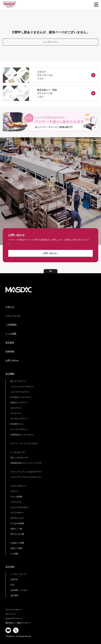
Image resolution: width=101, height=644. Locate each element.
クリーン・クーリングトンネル (24, 443)
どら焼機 (14, 554)
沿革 (12, 585)
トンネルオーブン (18, 452)
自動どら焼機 (16, 548)
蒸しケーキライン (18, 381)
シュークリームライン (20, 392)
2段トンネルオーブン (20, 458)
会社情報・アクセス (19, 590)
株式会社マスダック (19, 290)
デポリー (14, 491)
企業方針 (14, 579)
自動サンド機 (16, 529)
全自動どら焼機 (17, 543)
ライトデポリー (17, 513)
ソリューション (13, 316)
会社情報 (10, 567)
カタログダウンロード (14, 618)
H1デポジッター (17, 518)
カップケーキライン (19, 419)
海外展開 (14, 596)
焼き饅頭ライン (17, 424)
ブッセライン (16, 413)
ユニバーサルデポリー (20, 507)
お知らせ (10, 307)
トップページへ (51, 42)
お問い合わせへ (51, 253)
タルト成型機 (16, 497)
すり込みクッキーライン (21, 397)
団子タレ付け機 (17, 534)
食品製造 (10, 343)
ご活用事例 (11, 325)
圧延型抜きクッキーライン (22, 435)
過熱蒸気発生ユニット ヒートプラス (26, 463)
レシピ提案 (11, 334)
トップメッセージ (18, 574)
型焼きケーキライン (19, 402)
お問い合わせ (12, 361)
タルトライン (16, 408)
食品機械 (10, 374)
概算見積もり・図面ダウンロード (18, 623)
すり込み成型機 (17, 523)
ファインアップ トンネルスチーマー (26, 472)
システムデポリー (18, 486)
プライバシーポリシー (14, 610)
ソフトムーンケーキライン (22, 386)
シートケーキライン (19, 429)
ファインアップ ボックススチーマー (26, 477)
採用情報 (10, 352)
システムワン (16, 502)
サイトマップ (10, 614)
